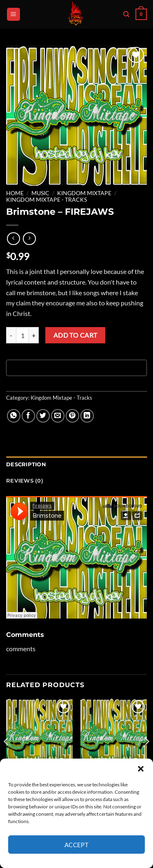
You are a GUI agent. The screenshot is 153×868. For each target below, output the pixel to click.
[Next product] (13, 239)
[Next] (146, 758)
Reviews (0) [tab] (25, 481)
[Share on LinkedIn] (87, 416)
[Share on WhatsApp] (14, 416)
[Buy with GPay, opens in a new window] (76, 368)
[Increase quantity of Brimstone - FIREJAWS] (34, 335)
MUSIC (40, 193)
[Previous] (7, 758)
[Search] (126, 14)
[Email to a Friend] (58, 416)
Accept (77, 845)
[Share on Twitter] (43, 416)
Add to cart (75, 335)
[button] (141, 769)
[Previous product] (29, 239)
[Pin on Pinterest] (72, 416)
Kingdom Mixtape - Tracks (47, 200)
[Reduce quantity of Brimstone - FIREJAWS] (11, 335)
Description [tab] (26, 464)
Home (15, 193)
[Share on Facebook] (28, 416)
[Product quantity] (22, 335)
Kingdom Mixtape (84, 193)
